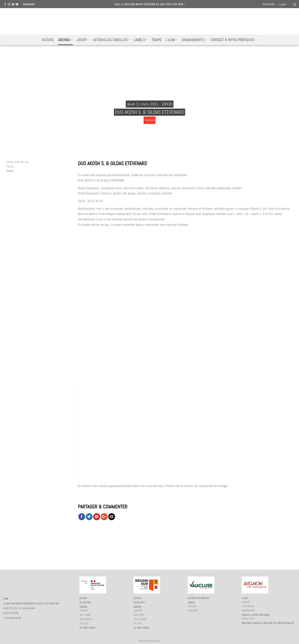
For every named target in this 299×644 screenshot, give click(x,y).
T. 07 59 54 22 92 (12, 618)
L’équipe (246, 602)
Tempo (157, 40)
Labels (141, 40)
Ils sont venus (87, 628)
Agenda (66, 40)
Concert (10, 171)
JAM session (86, 619)
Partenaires (248, 611)
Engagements (194, 40)
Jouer (83, 40)
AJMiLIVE (192, 606)
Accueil (48, 40)
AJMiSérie (193, 611)
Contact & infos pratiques (234, 40)
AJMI (149, 21)
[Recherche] (294, 4)
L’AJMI (284, 4)
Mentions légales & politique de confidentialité (268, 623)
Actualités (269, 4)
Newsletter (248, 619)
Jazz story (85, 615)
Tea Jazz (84, 623)
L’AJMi (172, 40)
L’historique (248, 606)
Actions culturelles (112, 40)
